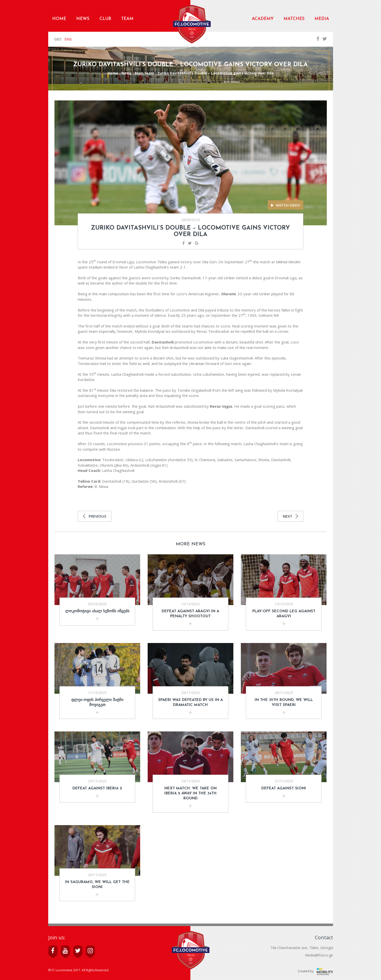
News (83, 19)
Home (59, 19)
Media (322, 19)
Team (127, 19)
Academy (263, 19)
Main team (144, 73)
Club (105, 19)
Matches (294, 19)
